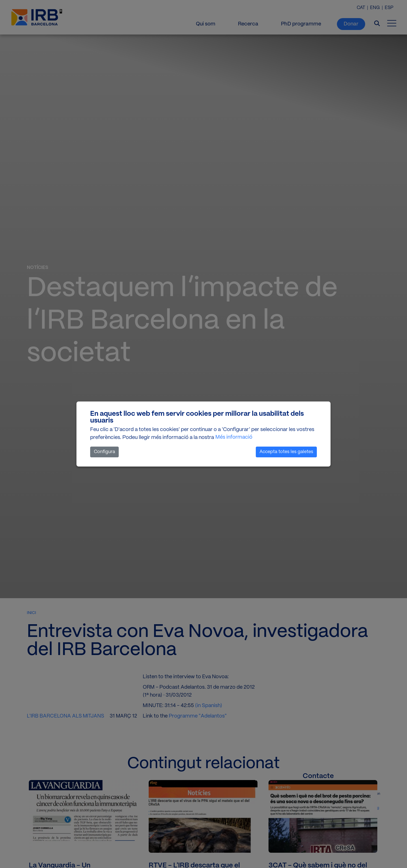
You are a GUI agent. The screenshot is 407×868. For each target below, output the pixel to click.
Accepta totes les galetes (286, 452)
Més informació (234, 437)
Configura (104, 452)
